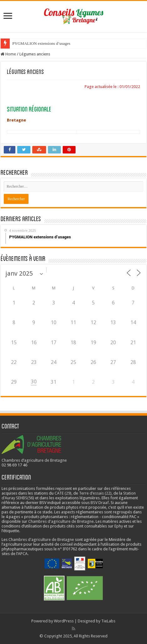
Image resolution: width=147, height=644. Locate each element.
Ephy (119, 526)
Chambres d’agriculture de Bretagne (34, 460)
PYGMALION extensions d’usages (41, 43)
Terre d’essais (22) (95, 493)
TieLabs (108, 621)
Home (8, 54)
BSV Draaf (100, 503)
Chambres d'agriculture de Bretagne (61, 521)
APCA (23, 554)
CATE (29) (63, 493)
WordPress (64, 621)
